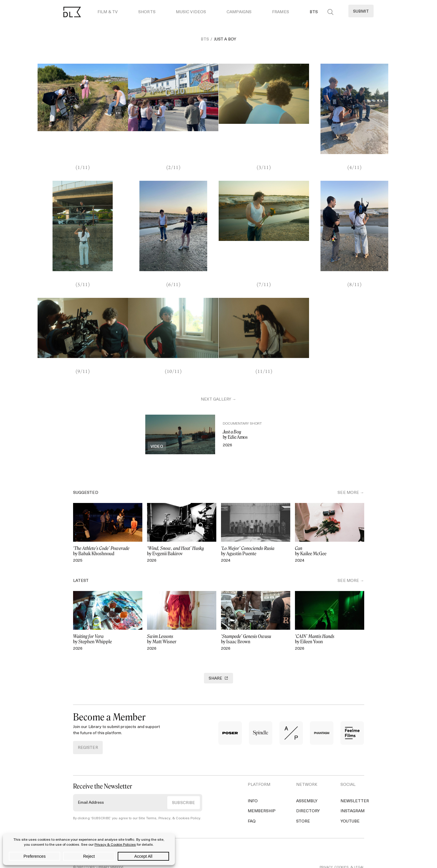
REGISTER (88, 731)
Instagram (352, 795)
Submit (361, 12)
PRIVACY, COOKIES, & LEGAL (342, 851)
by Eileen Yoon (330, 622)
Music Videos (191, 12)
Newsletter (355, 785)
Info (253, 785)
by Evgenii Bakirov (182, 533)
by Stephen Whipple (108, 622)
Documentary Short (247, 406)
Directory (308, 795)
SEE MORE (348, 476)
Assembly (307, 785)
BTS (314, 12)
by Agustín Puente (256, 533)
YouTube (350, 805)
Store (303, 805)
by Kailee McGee (330, 533)
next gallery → (219, 373)
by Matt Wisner (182, 622)
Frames (281, 12)
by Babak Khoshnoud (108, 533)
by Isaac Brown (256, 622)
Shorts (147, 12)
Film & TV (108, 12)
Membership (262, 795)
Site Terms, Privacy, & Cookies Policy (167, 802)
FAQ (252, 805)
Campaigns (239, 12)
